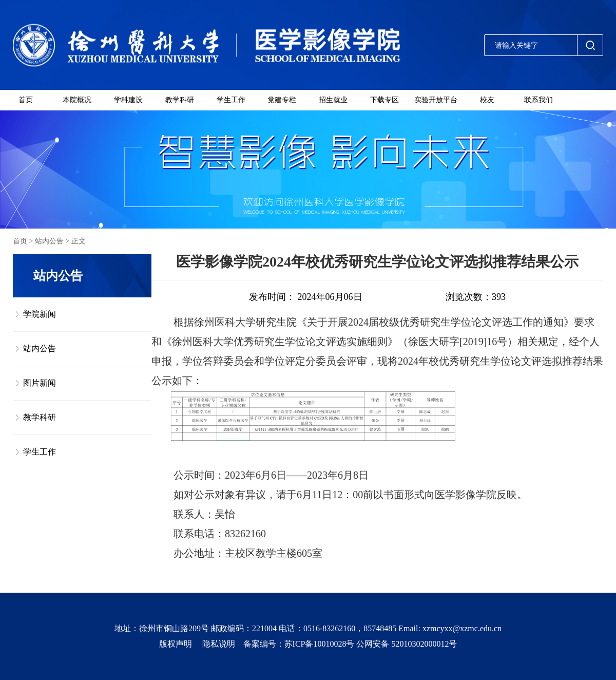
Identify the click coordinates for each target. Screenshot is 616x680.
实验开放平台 (436, 100)
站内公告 (49, 241)
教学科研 (180, 100)
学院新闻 (40, 314)
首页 (26, 100)
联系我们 (538, 100)
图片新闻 (40, 383)
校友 (487, 100)
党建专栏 (282, 100)
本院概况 (77, 100)
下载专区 (384, 100)
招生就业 (333, 100)
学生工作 (231, 100)
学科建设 (128, 100)
